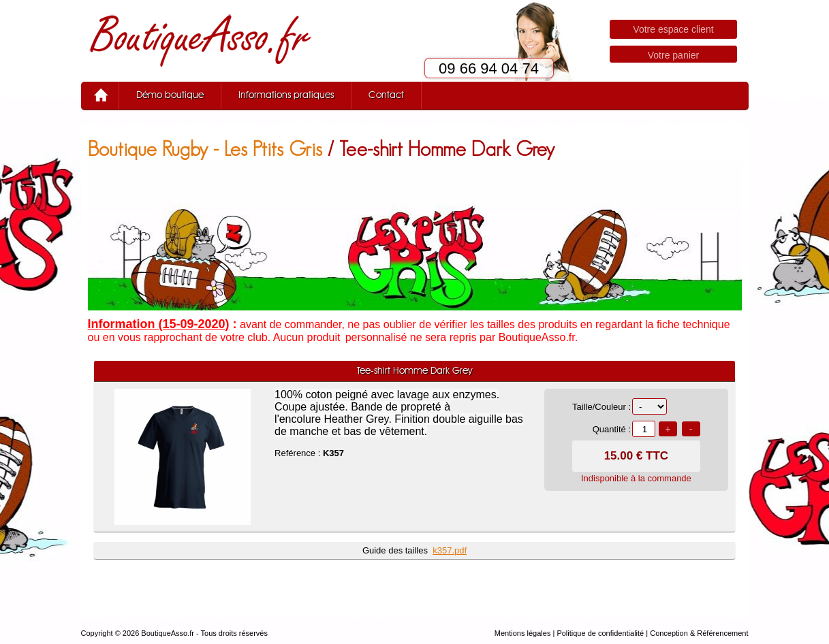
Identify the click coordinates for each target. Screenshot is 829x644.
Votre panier (674, 55)
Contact (386, 95)
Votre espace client (673, 29)
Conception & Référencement (699, 633)
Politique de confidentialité (600, 633)
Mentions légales (523, 633)
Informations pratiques (286, 95)
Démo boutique (170, 95)
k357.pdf (450, 550)
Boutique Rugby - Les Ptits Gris (205, 149)
